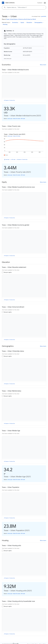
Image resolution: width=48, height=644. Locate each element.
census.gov (10, 119)
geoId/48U (44, 16)
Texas (8, 19)
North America (28, 19)
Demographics (38, 22)
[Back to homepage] (3, 3)
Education (29, 22)
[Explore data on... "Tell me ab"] (24, 7)
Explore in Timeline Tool (10, 100)
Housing (5, 24)
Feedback (40, 3)
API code (23, 119)
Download (7, 159)
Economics (15, 22)
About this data (17, 119)
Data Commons (10, 3)
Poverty (7, 155)
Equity (22, 22)
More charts (43, 65)
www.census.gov (8, 59)
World (34, 19)
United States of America (17, 19)
